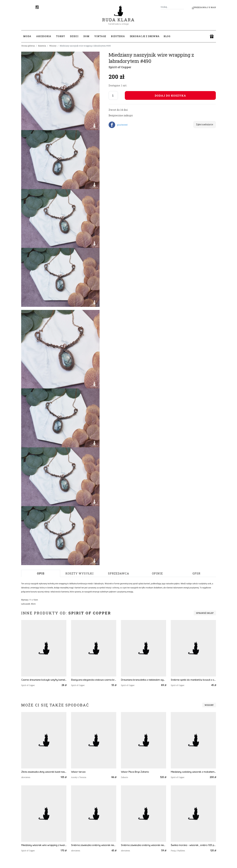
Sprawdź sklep (205, 613)
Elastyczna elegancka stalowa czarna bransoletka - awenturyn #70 (94, 680)
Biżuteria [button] (118, 36)
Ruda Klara (118, 17)
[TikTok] (37, 7)
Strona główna (28, 46)
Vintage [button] (100, 36)
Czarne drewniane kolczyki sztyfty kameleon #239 (44, 680)
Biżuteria (42, 46)
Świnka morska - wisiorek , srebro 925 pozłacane (193, 845)
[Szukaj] (183, 7)
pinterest (122, 125)
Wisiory (53, 46)
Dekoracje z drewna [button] (145, 36)
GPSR (196, 573)
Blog (167, 36)
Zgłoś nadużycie (205, 124)
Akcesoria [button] (44, 36)
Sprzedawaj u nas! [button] (204, 7)
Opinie (157, 573)
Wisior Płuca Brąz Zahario (135, 772)
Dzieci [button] (74, 36)
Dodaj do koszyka (170, 96)
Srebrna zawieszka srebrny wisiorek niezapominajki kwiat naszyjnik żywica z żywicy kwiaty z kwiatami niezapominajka (94, 845)
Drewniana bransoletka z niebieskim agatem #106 (144, 680)
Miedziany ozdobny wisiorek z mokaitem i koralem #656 (193, 772)
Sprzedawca (119, 573)
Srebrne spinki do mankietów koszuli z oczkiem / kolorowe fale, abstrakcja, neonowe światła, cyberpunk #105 (193, 680)
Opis (41, 573)
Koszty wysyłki (80, 573)
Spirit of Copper (120, 67)
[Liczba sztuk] (113, 95)
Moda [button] (27, 36)
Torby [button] (61, 36)
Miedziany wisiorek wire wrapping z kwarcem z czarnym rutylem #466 (44, 845)
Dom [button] (86, 36)
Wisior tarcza (78, 772)
